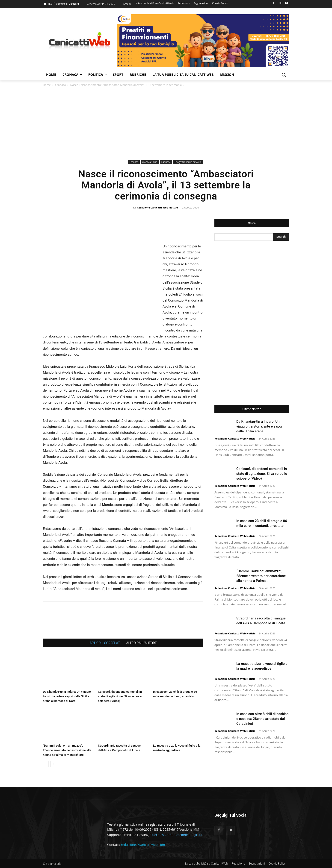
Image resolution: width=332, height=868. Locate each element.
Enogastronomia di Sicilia (188, 162)
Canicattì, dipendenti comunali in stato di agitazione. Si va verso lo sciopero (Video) (120, 696)
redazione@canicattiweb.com (143, 845)
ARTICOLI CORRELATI (105, 643)
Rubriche (166, 162)
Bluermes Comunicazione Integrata (176, 835)
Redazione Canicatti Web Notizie (157, 207)
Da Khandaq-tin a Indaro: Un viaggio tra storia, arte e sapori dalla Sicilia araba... (260, 426)
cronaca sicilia (150, 162)
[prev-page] (46, 764)
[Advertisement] (166, 124)
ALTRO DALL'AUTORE (141, 643)
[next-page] (53, 764)
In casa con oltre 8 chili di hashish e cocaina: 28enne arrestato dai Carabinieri (262, 719)
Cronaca (60, 85)
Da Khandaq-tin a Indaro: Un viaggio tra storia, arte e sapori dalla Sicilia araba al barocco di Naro (67, 696)
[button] (284, 75)
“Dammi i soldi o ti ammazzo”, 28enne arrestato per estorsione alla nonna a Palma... (261, 576)
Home (47, 85)
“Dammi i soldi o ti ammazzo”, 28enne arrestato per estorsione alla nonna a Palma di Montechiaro (67, 750)
